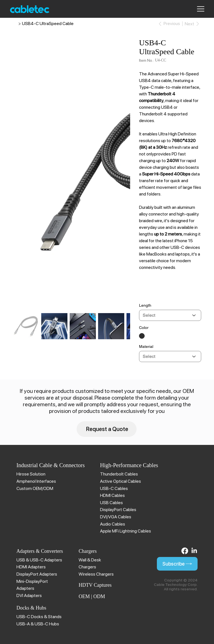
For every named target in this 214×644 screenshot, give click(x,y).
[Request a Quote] (107, 429)
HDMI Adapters (31, 567)
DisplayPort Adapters (37, 574)
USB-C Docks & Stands (39, 617)
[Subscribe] (177, 564)
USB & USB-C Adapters (39, 560)
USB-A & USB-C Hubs (38, 624)
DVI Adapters (29, 595)
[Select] (170, 315)
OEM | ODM (92, 596)
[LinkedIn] (194, 551)
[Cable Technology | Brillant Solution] (15, 24)
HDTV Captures (95, 585)
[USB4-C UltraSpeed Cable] (48, 24)
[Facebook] (185, 551)
